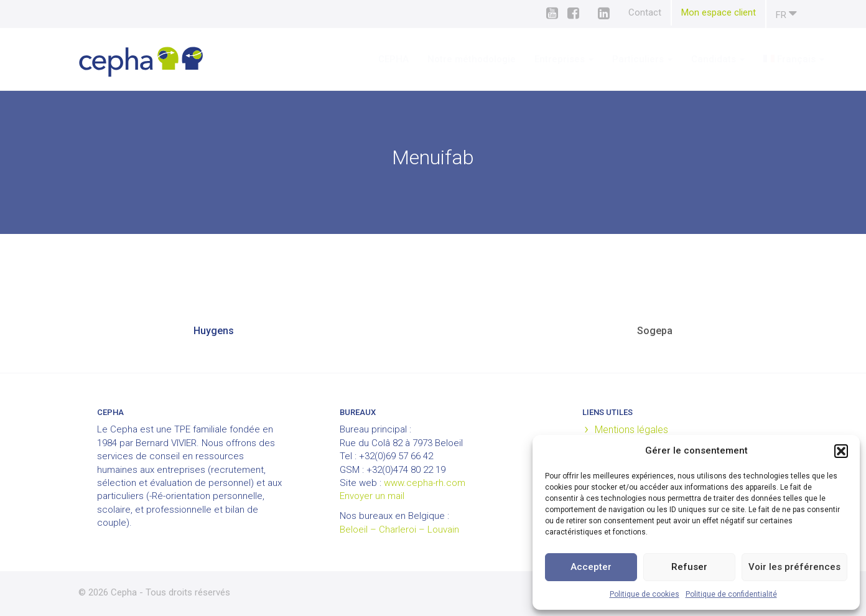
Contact (645, 12)
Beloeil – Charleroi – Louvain (399, 530)
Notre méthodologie (435, 59)
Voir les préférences (794, 567)
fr (786, 13)
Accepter (591, 567)
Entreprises (527, 59)
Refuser (689, 567)
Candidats (681, 59)
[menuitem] (757, 59)
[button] (841, 451)
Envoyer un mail (372, 496)
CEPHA (357, 59)
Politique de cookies (645, 594)
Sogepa (655, 331)
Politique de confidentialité (731, 594)
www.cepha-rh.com (425, 483)
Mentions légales (631, 430)
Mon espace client (719, 12)
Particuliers (606, 59)
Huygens (214, 331)
